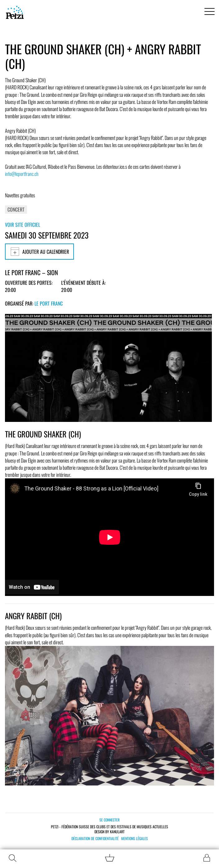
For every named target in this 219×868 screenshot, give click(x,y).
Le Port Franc (49, 303)
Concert (16, 209)
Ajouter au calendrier (39, 252)
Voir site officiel (23, 225)
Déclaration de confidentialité (95, 839)
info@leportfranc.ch (22, 174)
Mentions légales (135, 839)
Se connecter (109, 820)
